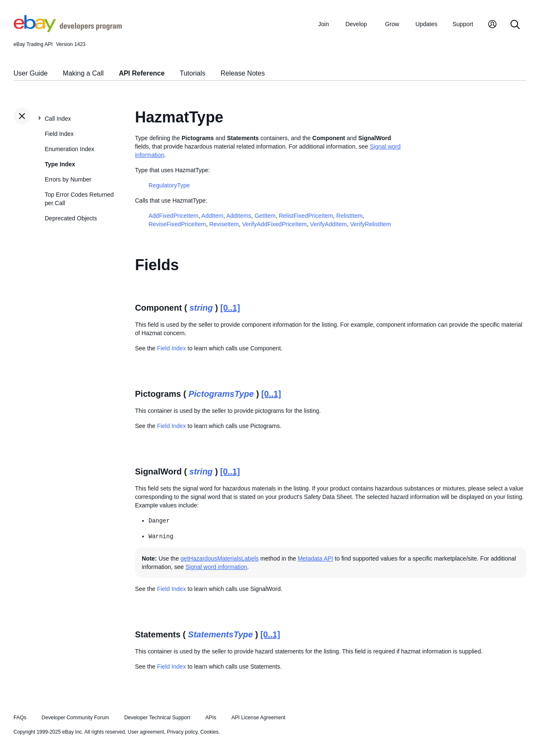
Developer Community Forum (76, 718)
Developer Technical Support (157, 718)
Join (324, 24)
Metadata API (316, 558)
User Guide (31, 73)
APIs (211, 718)
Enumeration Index (70, 149)
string (201, 308)
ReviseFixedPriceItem (177, 224)
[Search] (515, 25)
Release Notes (243, 73)
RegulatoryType (169, 185)
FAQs (20, 718)
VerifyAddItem (328, 224)
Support (463, 24)
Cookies (209, 732)
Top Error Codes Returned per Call (79, 199)
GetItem (265, 216)
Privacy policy (182, 732)
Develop (356, 24)
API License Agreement (258, 718)
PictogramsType (221, 394)
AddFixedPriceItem (173, 216)
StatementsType (221, 634)
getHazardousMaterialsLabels (220, 558)
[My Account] (492, 25)
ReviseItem (224, 224)
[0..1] (230, 308)
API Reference (142, 73)
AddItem (212, 216)
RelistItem (349, 216)
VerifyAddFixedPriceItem (274, 224)
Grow (392, 24)
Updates (427, 24)
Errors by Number (68, 179)
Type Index (60, 164)
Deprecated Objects (71, 218)
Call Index (58, 119)
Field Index (59, 134)
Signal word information (216, 567)
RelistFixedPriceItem (306, 216)
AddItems (239, 216)
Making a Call (83, 73)
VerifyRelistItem (371, 224)
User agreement (146, 732)
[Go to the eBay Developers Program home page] (68, 30)
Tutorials (193, 73)
